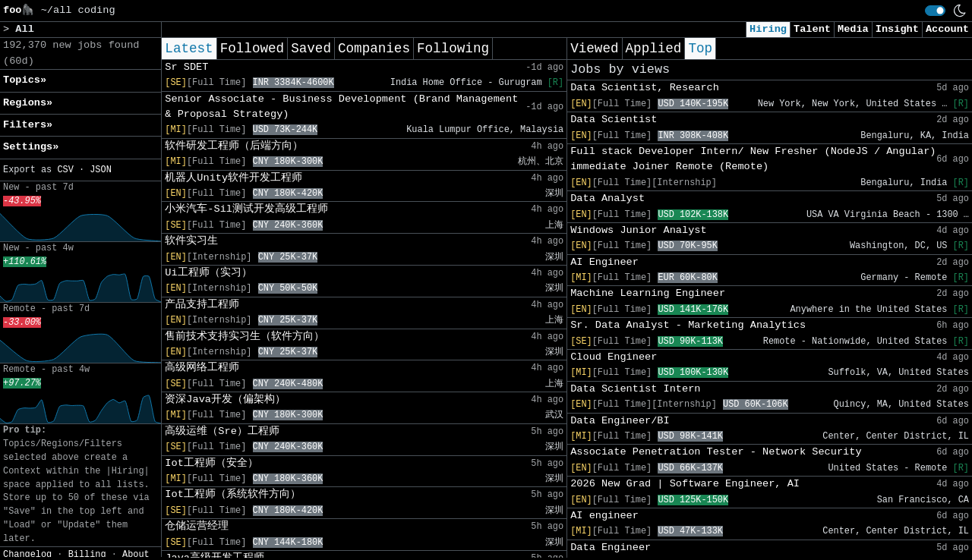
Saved (311, 49)
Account (947, 29)
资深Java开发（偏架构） (225, 400)
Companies (374, 49)
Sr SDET (186, 67)
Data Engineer (611, 547)
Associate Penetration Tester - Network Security (716, 452)
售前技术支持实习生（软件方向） (245, 337)
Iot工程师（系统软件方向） (232, 494)
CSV (65, 170)
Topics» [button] (25, 80)
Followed (252, 49)
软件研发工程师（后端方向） (234, 146)
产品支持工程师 (202, 305)
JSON (101, 170)
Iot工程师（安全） (211, 463)
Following (453, 49)
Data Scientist (614, 120)
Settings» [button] (31, 147)
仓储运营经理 (197, 526)
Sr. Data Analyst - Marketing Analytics (688, 325)
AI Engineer (604, 262)
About (136, 555)
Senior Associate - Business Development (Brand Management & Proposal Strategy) (341, 107)
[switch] (935, 11)
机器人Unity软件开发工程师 (234, 178)
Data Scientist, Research (645, 88)
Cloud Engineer (614, 357)
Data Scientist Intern (635, 389)
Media (853, 29)
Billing (87, 555)
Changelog (27, 555)
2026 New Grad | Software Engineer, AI (685, 484)
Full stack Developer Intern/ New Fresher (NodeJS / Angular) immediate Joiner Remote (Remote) (753, 159)
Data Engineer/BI (620, 421)
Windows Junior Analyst (638, 230)
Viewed (594, 49)
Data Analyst (607, 198)
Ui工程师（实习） (208, 273)
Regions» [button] (28, 103)
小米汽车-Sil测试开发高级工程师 (246, 209)
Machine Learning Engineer (648, 293)
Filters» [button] (28, 125)
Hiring (768, 29)
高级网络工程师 (202, 368)
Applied (654, 49)
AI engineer (604, 516)
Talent (812, 29)
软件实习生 (191, 241)
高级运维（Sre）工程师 (222, 431)
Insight (897, 29)
